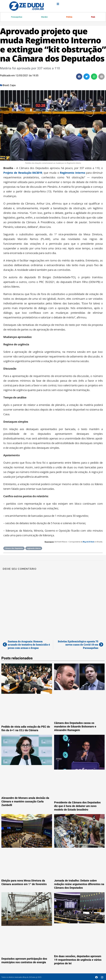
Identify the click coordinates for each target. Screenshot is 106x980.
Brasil (6, 85)
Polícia (69, 17)
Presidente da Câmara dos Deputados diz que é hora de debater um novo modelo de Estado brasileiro (77, 806)
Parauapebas (17, 17)
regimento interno (34, 549)
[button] (79, 77)
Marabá (44, 17)
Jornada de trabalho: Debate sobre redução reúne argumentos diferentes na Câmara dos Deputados (79, 884)
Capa (13, 85)
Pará (93, 17)
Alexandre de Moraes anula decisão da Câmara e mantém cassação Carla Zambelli (25, 802)
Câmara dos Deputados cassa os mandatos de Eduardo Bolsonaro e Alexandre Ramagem (75, 727)
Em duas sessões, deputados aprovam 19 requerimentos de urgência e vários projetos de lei (78, 960)
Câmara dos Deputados (14, 549)
